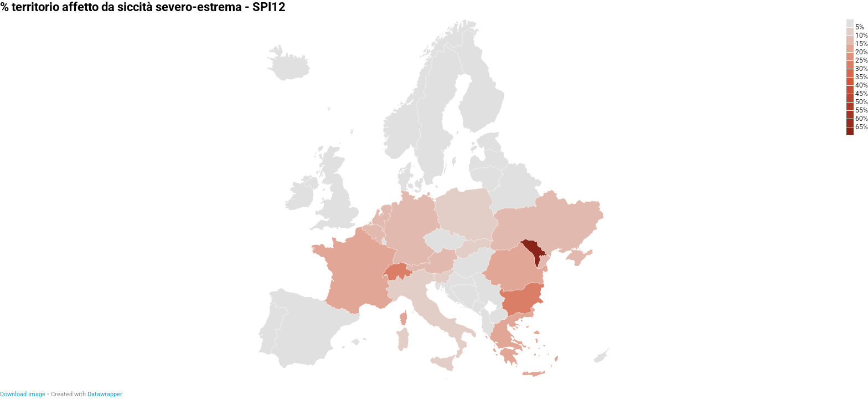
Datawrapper (105, 394)
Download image (23, 394)
